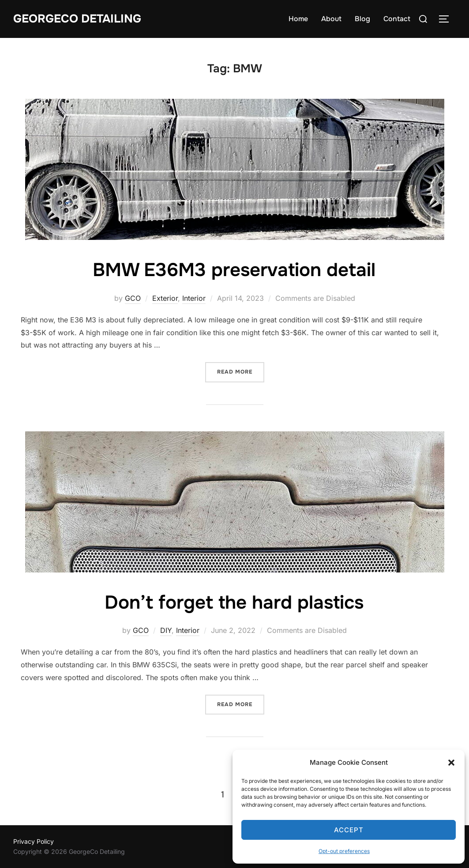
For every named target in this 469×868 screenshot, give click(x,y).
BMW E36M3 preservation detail (234, 270)
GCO (133, 298)
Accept (349, 830)
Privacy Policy (34, 841)
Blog (362, 19)
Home (298, 19)
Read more (241, 371)
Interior (194, 298)
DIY (166, 630)
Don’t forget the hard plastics (234, 602)
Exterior (165, 298)
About (331, 19)
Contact (397, 19)
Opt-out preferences (344, 851)
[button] (451, 763)
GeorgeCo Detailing (77, 19)
